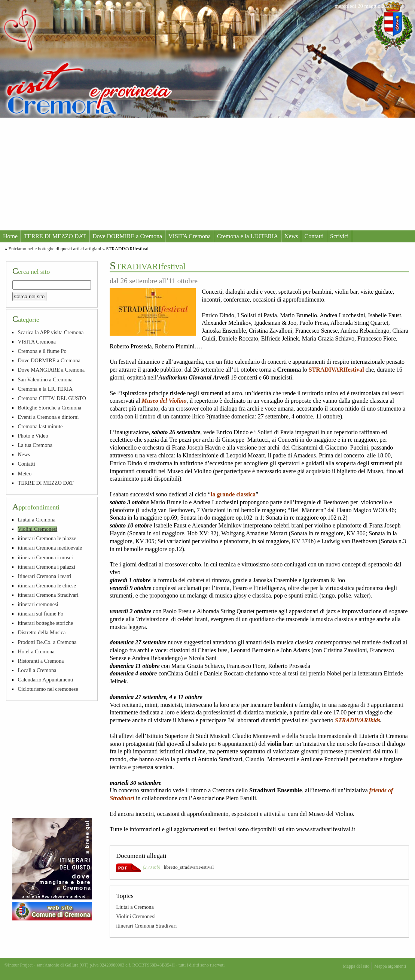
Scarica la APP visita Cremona (51, 332)
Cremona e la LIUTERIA (248, 236)
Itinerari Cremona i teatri (44, 576)
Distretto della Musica (42, 632)
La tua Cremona (35, 445)
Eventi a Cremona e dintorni (48, 417)
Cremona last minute (40, 426)
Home (10, 236)
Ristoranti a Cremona (41, 661)
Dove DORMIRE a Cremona (127, 236)
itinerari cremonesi (38, 604)
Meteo (25, 474)
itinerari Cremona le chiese (47, 586)
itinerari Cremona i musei (45, 557)
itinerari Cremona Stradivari (146, 926)
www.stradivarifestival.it (326, 829)
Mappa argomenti (390, 966)
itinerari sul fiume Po (40, 614)
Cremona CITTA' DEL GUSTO (52, 398)
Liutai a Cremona (135, 907)
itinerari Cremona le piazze (47, 538)
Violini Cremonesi (136, 916)
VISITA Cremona (190, 236)
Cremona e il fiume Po (42, 351)
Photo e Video (33, 436)
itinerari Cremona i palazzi (46, 567)
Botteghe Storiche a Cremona (49, 408)
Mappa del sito (356, 966)
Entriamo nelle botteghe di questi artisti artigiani (55, 249)
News (291, 236)
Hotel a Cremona (36, 651)
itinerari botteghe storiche (45, 623)
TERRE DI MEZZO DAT (55, 236)
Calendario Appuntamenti (45, 680)
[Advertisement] (207, 174)
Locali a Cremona (37, 670)
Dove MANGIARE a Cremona (51, 370)
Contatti (314, 236)
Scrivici (339, 236)
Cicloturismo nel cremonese (48, 689)
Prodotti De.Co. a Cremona (47, 642)
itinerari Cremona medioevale (50, 548)
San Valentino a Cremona (45, 379)
